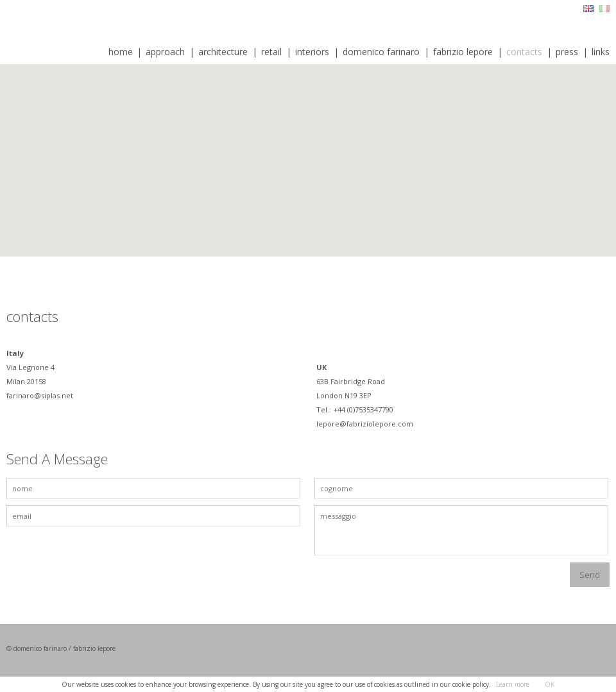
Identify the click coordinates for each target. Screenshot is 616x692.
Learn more (513, 684)
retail (271, 52)
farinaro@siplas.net (41, 395)
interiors (312, 52)
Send (590, 575)
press (567, 52)
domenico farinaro (381, 52)
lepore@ (331, 424)
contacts (524, 52)
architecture (223, 52)
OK (550, 684)
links (601, 52)
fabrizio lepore (463, 52)
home (121, 52)
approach (165, 52)
